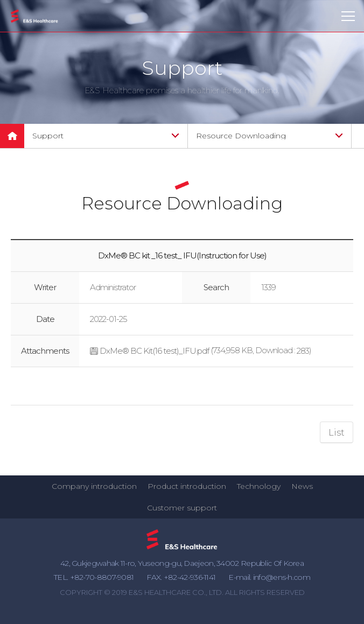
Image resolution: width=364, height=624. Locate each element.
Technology (259, 486)
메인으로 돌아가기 (12, 136)
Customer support (182, 508)
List (337, 433)
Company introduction (94, 486)
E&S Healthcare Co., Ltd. (34, 16)
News (302, 486)
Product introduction (187, 486)
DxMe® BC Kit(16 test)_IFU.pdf (154, 351)
